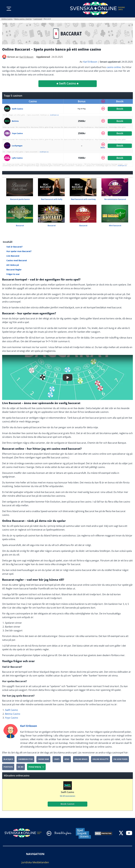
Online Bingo (81, 759)
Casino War (43, 759)
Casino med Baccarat (17, 260)
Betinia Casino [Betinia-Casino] (13, 714)
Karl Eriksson (90, 62)
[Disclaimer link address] (63, 833)
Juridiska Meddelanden (35, 862)
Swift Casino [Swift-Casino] (11, 710)
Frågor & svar (13, 274)
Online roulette (101, 759)
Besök (120, 109)
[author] (4, 57)
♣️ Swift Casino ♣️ (67, 83)
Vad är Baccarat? (15, 247)
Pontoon (8, 767)
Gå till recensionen (68, 796)
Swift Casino (67, 792)
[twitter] (121, 833)
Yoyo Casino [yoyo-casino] (12, 718)
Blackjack (8, 759)
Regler (103, 147)
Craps (57, 759)
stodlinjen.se (54, 115)
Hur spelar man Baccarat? (19, 251)
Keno (67, 759)
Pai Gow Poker (120, 759)
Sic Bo (21, 767)
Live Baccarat (13, 256)
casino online (114, 67)
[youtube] (129, 833)
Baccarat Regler (14, 270)
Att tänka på (13, 265)
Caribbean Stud (25, 759)
